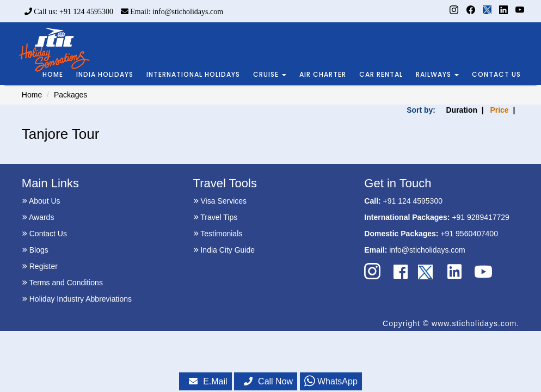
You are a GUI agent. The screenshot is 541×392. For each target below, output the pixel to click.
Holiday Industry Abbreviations (77, 299)
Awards (38, 217)
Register (40, 266)
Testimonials (218, 234)
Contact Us (44, 234)
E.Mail (208, 381)
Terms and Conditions (62, 283)
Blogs (35, 250)
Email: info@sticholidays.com (172, 12)
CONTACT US (496, 74)
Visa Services (220, 201)
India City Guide (224, 250)
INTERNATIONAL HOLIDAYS (193, 74)
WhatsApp (331, 381)
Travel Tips (216, 217)
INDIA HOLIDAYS (105, 74)
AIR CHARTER (323, 74)
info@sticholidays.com (427, 250)
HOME (53, 74)
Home (32, 95)
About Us (41, 201)
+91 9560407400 (469, 234)
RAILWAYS (437, 74)
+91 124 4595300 (413, 201)
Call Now (268, 381)
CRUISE (270, 74)
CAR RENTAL (381, 74)
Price (499, 110)
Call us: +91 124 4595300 (69, 12)
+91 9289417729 (481, 217)
